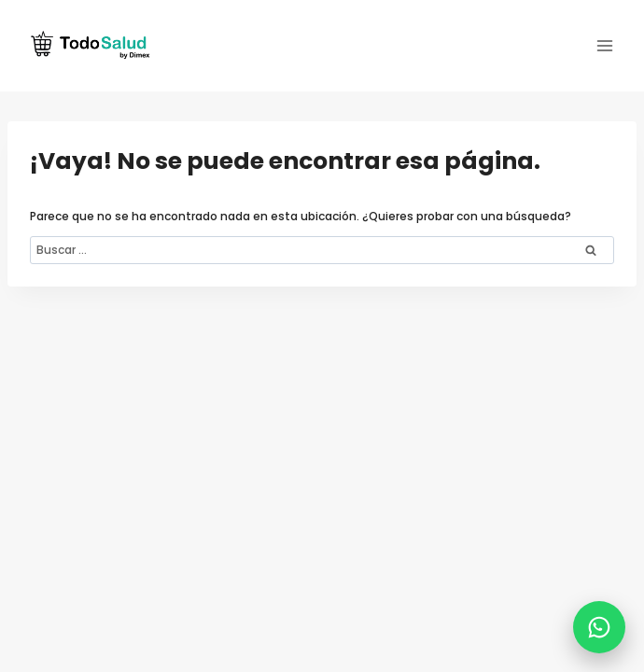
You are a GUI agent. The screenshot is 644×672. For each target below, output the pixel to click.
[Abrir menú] (604, 45)
